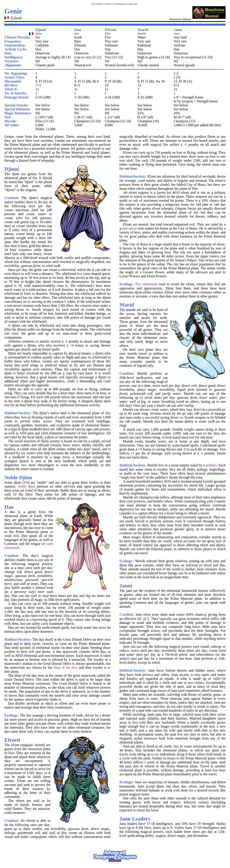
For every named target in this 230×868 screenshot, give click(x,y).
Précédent (97, 4)
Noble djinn (26, 486)
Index (109, 4)
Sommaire (120, 4)
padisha (211, 465)
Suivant (133, 4)
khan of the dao (65, 668)
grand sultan (128, 228)
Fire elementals (147, 284)
